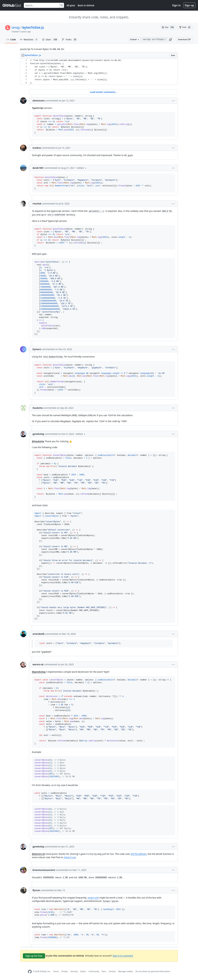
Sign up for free (34, 956)
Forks (69, 40)
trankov (37, 148)
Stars (50, 40)
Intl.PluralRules (139, 854)
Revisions (29, 40)
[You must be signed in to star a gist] (168, 27)
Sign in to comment (123, 955)
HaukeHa (38, 408)
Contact (112, 971)
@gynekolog (39, 672)
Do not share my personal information (153, 971)
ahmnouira (39, 101)
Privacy (65, 971)
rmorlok (37, 204)
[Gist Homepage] (12, 5)
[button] (170, 40)
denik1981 (38, 168)
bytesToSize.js (33, 27)
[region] (99, 72)
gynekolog (38, 434)
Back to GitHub (86, 5)
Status (83, 971)
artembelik (39, 634)
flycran (36, 890)
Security (74, 971)
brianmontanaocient (44, 870)
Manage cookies (125, 971)
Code (11, 39)
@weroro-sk (38, 854)
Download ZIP (184, 39)
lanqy (16, 27)
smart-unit (93, 898)
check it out (70, 857)
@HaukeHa (38, 441)
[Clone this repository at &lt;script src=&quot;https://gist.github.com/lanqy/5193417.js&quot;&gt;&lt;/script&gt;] (154, 40)
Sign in (176, 5)
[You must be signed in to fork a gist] (185, 27)
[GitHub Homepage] (30, 972)
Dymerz (37, 349)
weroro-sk (38, 664)
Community (94, 971)
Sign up (189, 5)
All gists (71, 5)
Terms (56, 971)
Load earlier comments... (103, 92)
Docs (104, 971)
